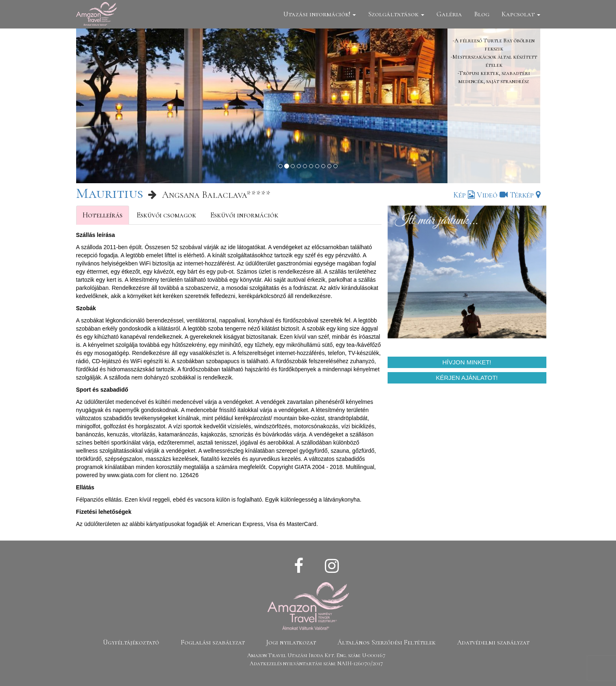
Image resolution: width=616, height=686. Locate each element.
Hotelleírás (103, 215)
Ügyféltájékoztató (131, 642)
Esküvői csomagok (166, 215)
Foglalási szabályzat (213, 642)
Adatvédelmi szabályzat (493, 642)
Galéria (449, 14)
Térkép (525, 195)
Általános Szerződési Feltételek (387, 642)
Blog (482, 14)
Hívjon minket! (467, 362)
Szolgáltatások (396, 14)
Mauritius (110, 193)
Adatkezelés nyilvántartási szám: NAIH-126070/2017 (316, 663)
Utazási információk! (320, 14)
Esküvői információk (244, 215)
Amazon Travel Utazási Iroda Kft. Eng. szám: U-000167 (316, 655)
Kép (464, 195)
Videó (492, 195)
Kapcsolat (521, 14)
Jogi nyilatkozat (291, 642)
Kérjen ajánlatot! (467, 378)
